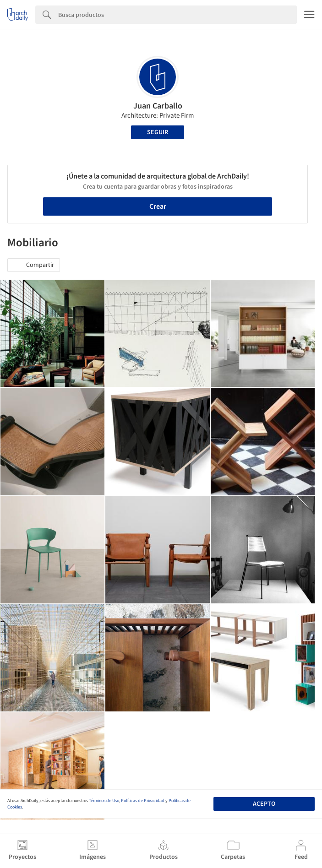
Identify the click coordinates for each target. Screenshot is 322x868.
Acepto (264, 804)
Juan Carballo (158, 106)
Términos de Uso (104, 801)
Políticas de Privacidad (143, 801)
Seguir (158, 132)
